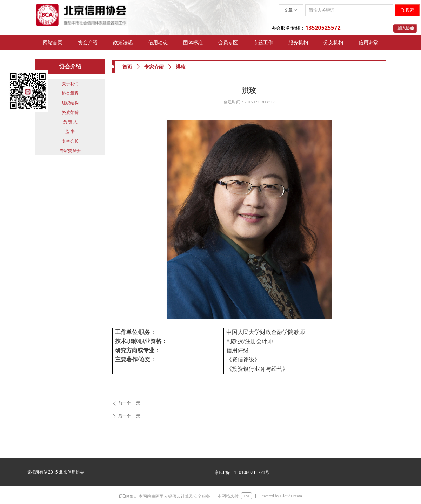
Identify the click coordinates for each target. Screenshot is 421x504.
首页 (127, 67)
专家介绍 (154, 67)
